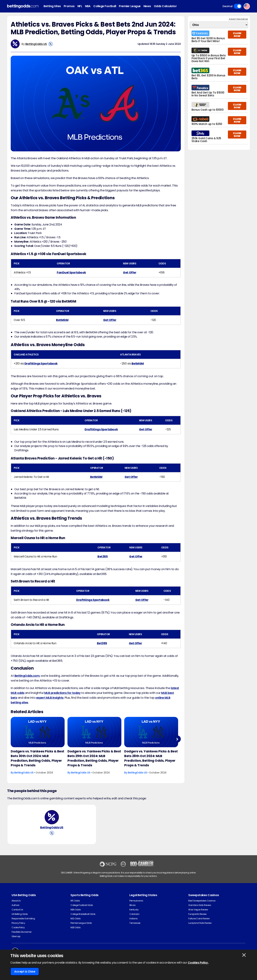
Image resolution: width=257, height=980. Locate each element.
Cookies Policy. (198, 963)
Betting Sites (52, 6)
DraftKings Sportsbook (41, 364)
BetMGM (62, 320)
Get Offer (130, 272)
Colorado (134, 914)
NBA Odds (76, 910)
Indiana (133, 919)
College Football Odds (82, 905)
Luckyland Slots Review (200, 923)
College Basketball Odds (83, 914)
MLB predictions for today (62, 693)
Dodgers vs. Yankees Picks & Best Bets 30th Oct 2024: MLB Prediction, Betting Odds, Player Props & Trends (37, 758)
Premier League (130, 6)
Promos (69, 6)
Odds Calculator (165, 6)
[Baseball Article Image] (38, 732)
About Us (16, 901)
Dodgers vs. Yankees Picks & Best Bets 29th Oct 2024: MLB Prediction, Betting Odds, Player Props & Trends (94, 758)
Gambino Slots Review (200, 905)
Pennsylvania (136, 901)
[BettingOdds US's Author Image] (52, 817)
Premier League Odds (81, 923)
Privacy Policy (18, 923)
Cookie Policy (18, 927)
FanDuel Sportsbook (71, 272)
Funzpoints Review (197, 914)
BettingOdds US (36, 44)
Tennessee (135, 923)
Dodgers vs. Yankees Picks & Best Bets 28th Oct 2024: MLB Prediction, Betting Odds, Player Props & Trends (151, 758)
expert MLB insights (50, 698)
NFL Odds (75, 901)
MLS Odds (75, 919)
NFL (80, 6)
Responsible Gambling (23, 919)
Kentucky (134, 910)
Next (177, 739)
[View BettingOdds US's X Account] (51, 44)
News (147, 6)
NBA (88, 6)
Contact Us (17, 910)
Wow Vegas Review (198, 910)
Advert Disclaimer (238, 19)
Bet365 (103, 556)
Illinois (132, 905)
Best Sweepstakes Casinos (202, 901)
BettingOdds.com (27, 676)
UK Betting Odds (20, 914)
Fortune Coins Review (199, 919)
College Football (105, 6)
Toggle (238, 6)
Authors (16, 905)
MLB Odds (75, 927)
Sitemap (16, 936)
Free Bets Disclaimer (22, 932)
